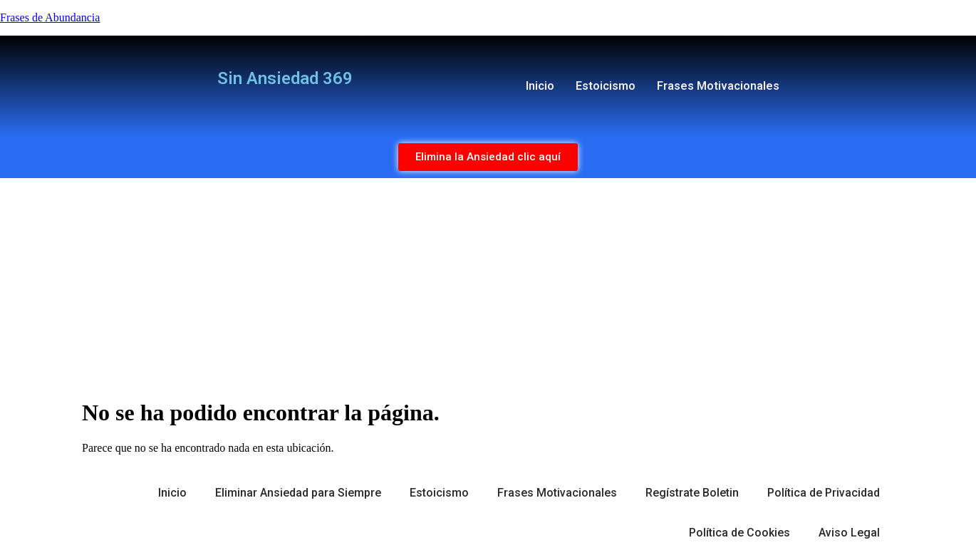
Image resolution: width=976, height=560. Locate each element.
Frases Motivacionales (718, 86)
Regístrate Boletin (692, 493)
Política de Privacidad (824, 493)
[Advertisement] (488, 285)
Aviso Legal (849, 533)
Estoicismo (606, 86)
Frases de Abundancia (50, 17)
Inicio (540, 86)
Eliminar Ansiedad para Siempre (298, 493)
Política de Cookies (739, 533)
